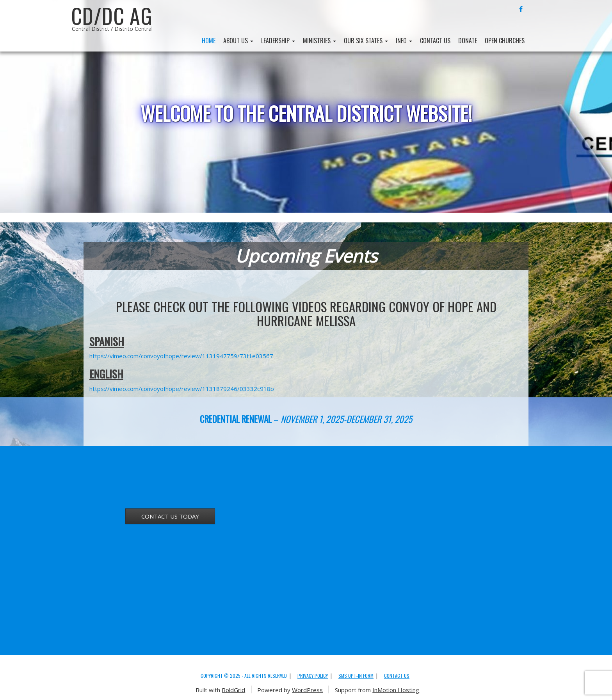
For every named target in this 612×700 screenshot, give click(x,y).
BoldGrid (233, 689)
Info (404, 41)
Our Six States (366, 41)
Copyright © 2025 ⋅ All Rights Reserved (244, 676)
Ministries (319, 41)
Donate (468, 41)
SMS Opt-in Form (356, 676)
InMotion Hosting (396, 689)
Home (209, 41)
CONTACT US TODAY (170, 516)
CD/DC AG (112, 16)
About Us (238, 41)
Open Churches (505, 41)
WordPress (307, 689)
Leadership (278, 41)
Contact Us (435, 41)
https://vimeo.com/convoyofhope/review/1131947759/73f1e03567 (181, 356)
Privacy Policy (313, 676)
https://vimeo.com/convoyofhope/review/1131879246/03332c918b (182, 389)
